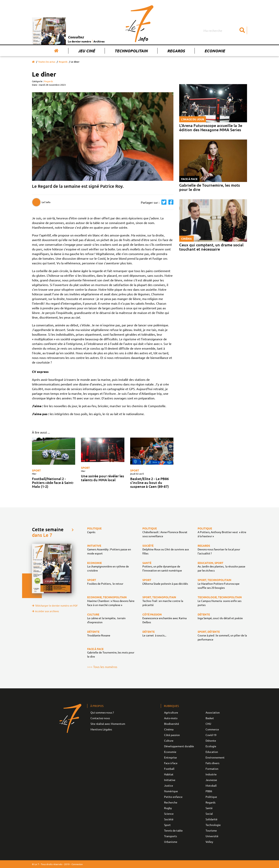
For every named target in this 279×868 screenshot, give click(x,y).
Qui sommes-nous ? (102, 712)
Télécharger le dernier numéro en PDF (55, 606)
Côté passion (172, 735)
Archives (99, 41)
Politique (211, 797)
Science (169, 814)
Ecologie (211, 746)
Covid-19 (211, 735)
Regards (176, 51)
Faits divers (212, 763)
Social (209, 814)
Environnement (215, 757)
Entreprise (170, 757)
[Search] (225, 30)
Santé (209, 808)
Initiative (170, 780)
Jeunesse (211, 780)
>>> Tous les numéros (102, 667)
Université (212, 836)
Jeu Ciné (87, 51)
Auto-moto (171, 718)
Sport (36, 470)
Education (212, 752)
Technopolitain (131, 51)
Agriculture (171, 712)
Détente (211, 740)
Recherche (171, 802)
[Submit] (242, 30)
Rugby (168, 808)
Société (169, 819)
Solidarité (211, 819)
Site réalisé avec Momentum (108, 724)
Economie (215, 51)
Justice (169, 785)
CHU (208, 724)
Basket (210, 718)
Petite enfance (173, 797)
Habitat (169, 774)
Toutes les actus (47, 62)
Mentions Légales (101, 729)
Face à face (171, 763)
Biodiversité (172, 724)
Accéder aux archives (45, 611)
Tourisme (211, 830)
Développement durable (179, 746)
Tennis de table (173, 830)
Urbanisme (171, 842)
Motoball (211, 785)
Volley (209, 842)
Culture (169, 740)
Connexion (77, 864)
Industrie (211, 774)
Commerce (212, 729)
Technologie (213, 825)
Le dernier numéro (80, 41)
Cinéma (169, 729)
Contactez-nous (100, 718)
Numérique (171, 791)
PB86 (209, 791)
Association (213, 712)
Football (169, 769)
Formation (212, 769)
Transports (170, 836)
